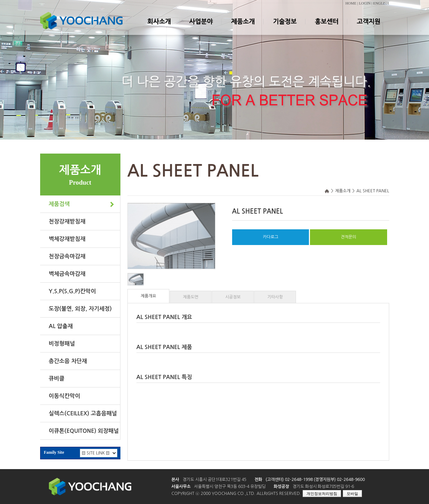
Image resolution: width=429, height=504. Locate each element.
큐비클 (57, 379)
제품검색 (59, 204)
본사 (175, 480)
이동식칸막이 (65, 396)
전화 (258, 480)
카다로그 (271, 237)
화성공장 (281, 487)
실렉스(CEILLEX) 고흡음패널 (83, 413)
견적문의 (348, 237)
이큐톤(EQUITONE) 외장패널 (84, 431)
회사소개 (159, 28)
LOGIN (365, 3)
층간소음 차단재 (68, 361)
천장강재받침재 (67, 221)
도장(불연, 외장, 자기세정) (80, 309)
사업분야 (201, 28)
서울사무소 (181, 487)
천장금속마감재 (67, 256)
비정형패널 (62, 344)
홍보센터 (326, 28)
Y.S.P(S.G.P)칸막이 (72, 291)
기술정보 (284, 28)
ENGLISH (381, 3)
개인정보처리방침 (322, 494)
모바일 (352, 494)
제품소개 (243, 28)
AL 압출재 (61, 326)
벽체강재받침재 (67, 239)
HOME (351, 3)
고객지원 (368, 28)
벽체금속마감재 (67, 274)
